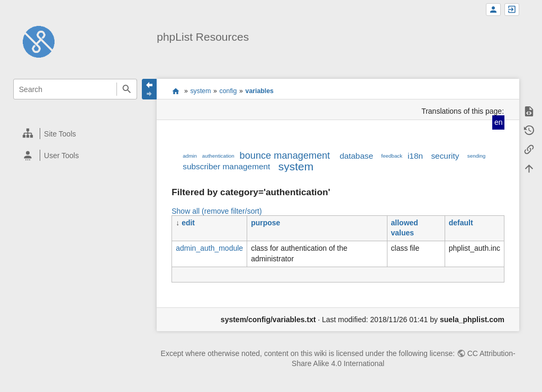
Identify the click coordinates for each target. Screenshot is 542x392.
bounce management (285, 156)
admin (190, 156)
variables (260, 91)
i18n (415, 156)
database (356, 156)
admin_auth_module (209, 248)
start (175, 91)
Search (127, 89)
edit (188, 223)
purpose (265, 223)
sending (476, 156)
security (445, 156)
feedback (392, 156)
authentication (218, 156)
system (200, 91)
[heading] (75, 134)
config (228, 91)
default (461, 223)
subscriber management (226, 166)
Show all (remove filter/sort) (216, 211)
